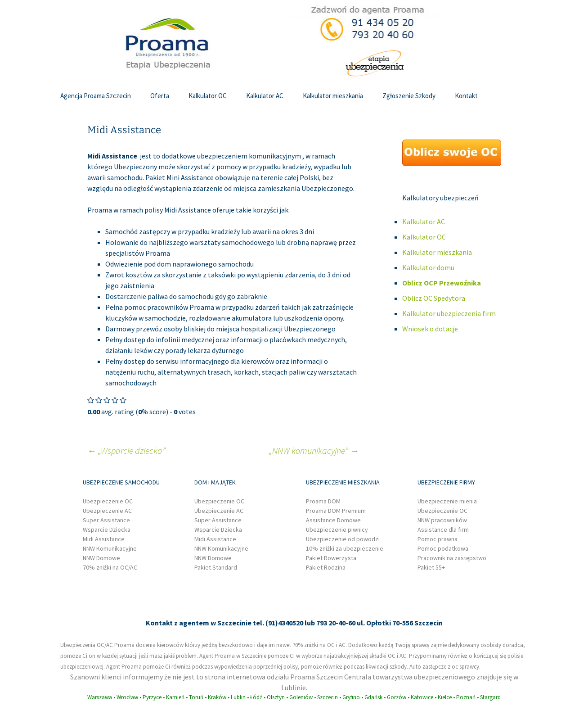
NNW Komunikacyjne (110, 548)
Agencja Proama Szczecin (96, 96)
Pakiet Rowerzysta (331, 558)
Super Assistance (106, 520)
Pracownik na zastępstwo (452, 558)
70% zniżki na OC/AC (110, 567)
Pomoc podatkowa (443, 548)
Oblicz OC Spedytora (434, 298)
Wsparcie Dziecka (107, 529)
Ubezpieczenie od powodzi (343, 539)
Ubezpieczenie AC (107, 511)
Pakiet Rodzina (326, 567)
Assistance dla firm (443, 529)
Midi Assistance (104, 539)
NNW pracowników (442, 520)
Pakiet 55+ (431, 567)
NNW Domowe (101, 558)
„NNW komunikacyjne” (314, 450)
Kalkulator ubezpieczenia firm (449, 313)
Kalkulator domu (428, 267)
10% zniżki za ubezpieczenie (345, 548)
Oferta (160, 96)
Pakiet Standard (216, 567)
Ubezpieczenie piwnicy (337, 529)
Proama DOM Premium (336, 511)
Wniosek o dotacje (430, 329)
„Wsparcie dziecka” (126, 450)
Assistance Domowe (333, 520)
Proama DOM (323, 501)
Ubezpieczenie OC (108, 501)
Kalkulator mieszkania (333, 96)
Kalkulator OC (208, 96)
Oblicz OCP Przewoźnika (442, 283)
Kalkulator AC (265, 96)
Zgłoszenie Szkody (409, 96)
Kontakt (466, 96)
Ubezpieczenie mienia (447, 501)
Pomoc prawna (438, 539)
